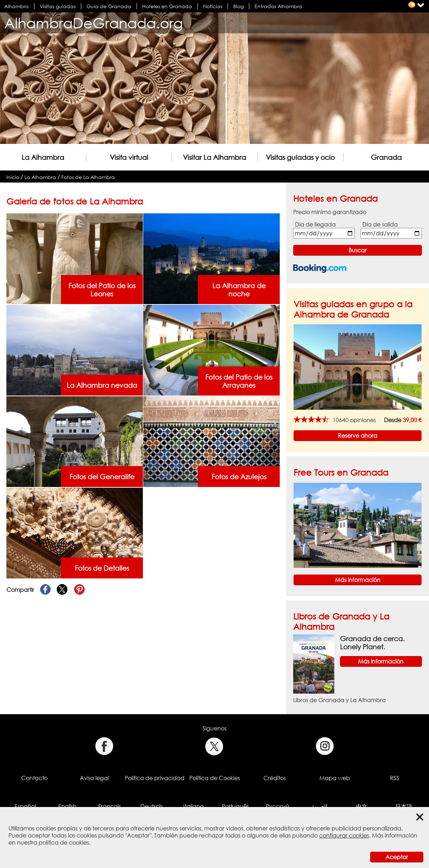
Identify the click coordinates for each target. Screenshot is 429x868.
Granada (386, 157)
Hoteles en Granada (167, 6)
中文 (362, 806)
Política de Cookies (215, 778)
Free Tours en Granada (341, 472)
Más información (358, 580)
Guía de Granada (109, 6)
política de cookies (64, 842)
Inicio (13, 177)
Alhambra (16, 6)
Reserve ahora (358, 436)
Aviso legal (94, 778)
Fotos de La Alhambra (88, 177)
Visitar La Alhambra (214, 157)
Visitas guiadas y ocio (300, 157)
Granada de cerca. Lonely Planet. (372, 643)
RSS (395, 778)
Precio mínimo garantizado (330, 212)
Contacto (34, 778)
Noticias (213, 6)
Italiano (193, 806)
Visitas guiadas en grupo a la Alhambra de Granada (353, 309)
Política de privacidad (155, 778)
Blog (238, 6)
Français (110, 806)
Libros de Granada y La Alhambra (339, 700)
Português (235, 806)
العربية (319, 806)
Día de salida (380, 224)
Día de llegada (315, 224)
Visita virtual (129, 157)
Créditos (275, 778)
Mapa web (335, 778)
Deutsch (152, 806)
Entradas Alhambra (278, 6)
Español (25, 806)
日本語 (404, 806)
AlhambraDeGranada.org (94, 23)
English (67, 806)
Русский (278, 806)
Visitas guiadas (58, 6)
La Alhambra (43, 157)
